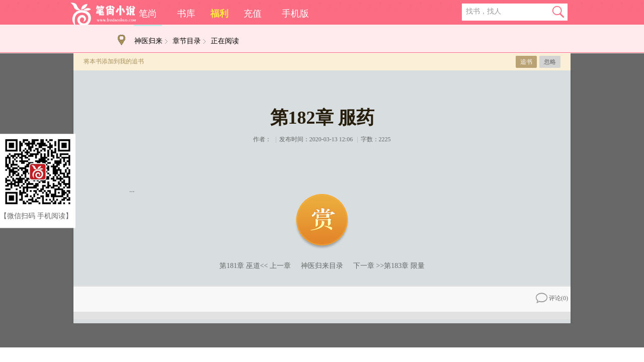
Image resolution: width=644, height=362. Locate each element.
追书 (526, 62)
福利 (219, 14)
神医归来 (148, 41)
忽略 (550, 62)
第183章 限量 (404, 266)
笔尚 (148, 14)
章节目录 (187, 41)
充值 (253, 14)
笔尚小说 (103, 14)
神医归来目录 (322, 266)
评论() (552, 298)
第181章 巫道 (240, 266)
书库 (186, 14)
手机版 (295, 14)
